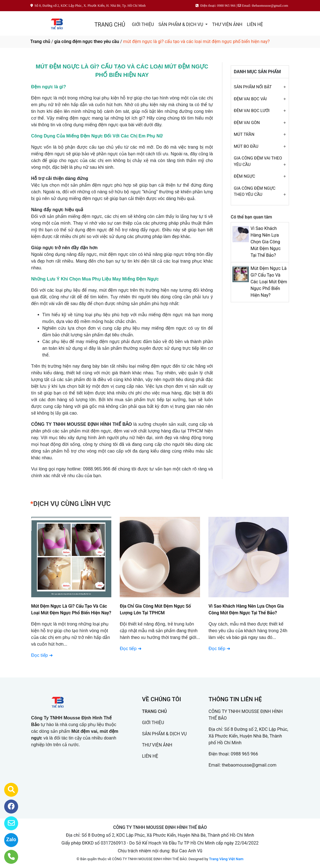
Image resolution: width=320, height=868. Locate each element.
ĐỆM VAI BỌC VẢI (250, 99)
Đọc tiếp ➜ (130, 649)
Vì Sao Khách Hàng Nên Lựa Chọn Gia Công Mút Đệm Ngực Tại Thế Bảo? (266, 242)
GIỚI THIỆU (143, 24)
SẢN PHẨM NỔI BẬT (253, 87)
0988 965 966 (244, 754)
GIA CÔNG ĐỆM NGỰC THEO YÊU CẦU (255, 192)
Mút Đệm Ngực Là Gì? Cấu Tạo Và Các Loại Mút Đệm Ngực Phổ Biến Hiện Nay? (269, 282)
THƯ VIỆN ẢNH (227, 24)
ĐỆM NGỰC (245, 176)
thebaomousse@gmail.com (249, 765)
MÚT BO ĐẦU (246, 146)
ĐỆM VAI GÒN (247, 123)
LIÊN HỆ (255, 24)
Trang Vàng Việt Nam (226, 859)
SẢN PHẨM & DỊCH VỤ (181, 24)
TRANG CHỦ (110, 25)
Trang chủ (40, 41)
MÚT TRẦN (244, 134)
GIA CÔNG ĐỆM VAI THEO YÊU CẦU (258, 161)
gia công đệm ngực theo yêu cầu (86, 41)
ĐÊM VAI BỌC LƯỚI (252, 111)
